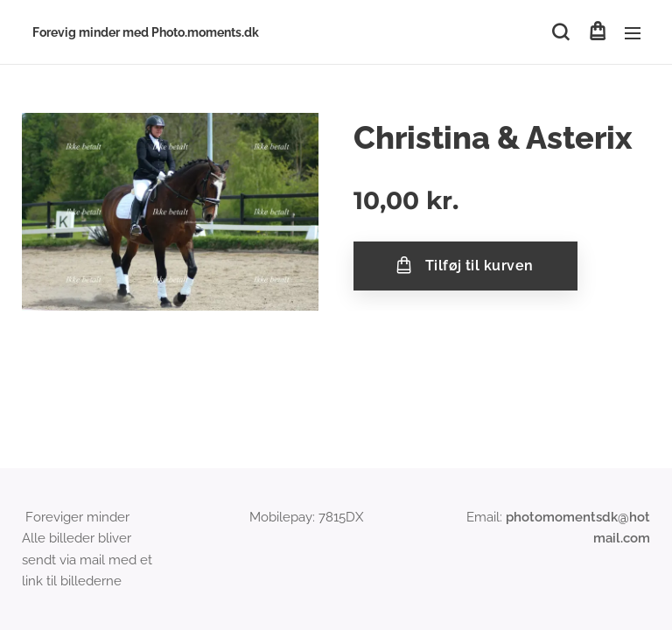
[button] (560, 32)
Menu (633, 33)
